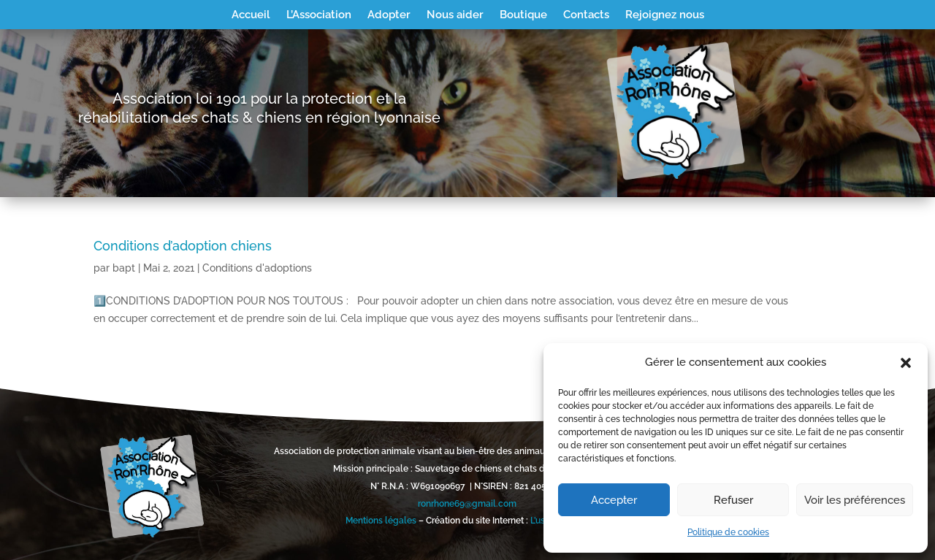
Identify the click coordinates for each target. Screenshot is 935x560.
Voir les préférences (855, 500)
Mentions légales (381, 521)
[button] (906, 363)
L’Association (319, 15)
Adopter (389, 15)
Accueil (251, 15)
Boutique (523, 15)
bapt (124, 268)
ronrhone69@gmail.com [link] (467, 504)
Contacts (586, 15)
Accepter (614, 500)
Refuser (733, 500)
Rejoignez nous (665, 15)
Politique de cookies (728, 532)
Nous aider (455, 15)
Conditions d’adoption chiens (183, 246)
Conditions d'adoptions (257, 268)
